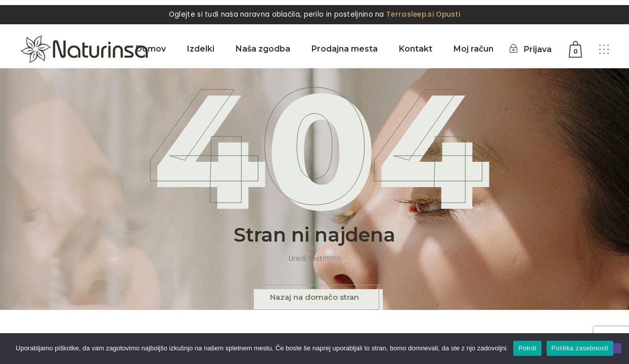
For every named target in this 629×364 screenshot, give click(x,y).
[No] (616, 348)
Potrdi (527, 348)
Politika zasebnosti (580, 348)
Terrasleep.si (410, 14)
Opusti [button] (448, 14)
